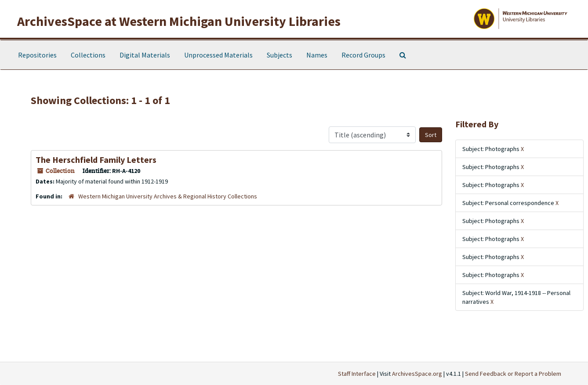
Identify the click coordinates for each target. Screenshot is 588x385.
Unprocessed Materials (218, 55)
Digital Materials (145, 55)
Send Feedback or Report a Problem (513, 374)
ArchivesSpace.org (417, 374)
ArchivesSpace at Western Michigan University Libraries (179, 21)
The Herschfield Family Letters (96, 160)
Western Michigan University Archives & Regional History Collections (168, 196)
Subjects (279, 55)
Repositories (37, 55)
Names (317, 55)
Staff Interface (357, 374)
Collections (88, 55)
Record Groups (363, 55)
